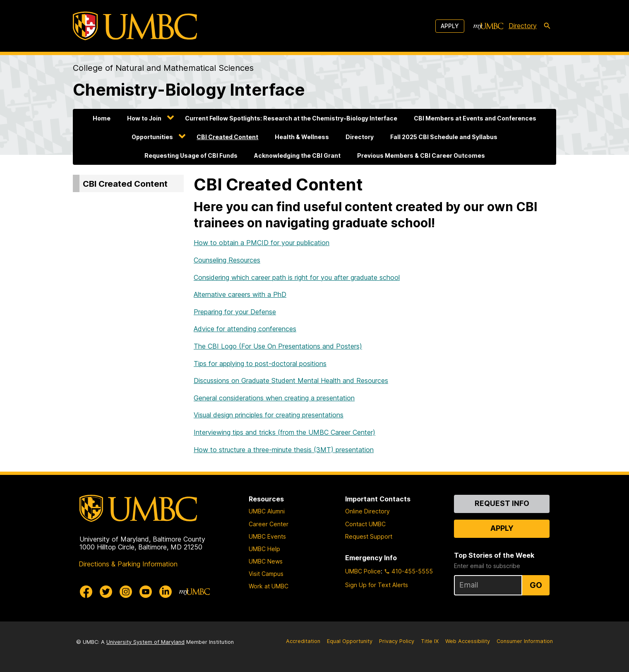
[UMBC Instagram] (126, 592)
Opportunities (152, 137)
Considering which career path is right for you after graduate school (297, 277)
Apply (450, 26)
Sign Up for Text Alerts (377, 585)
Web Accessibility (468, 641)
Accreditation (303, 641)
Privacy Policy (397, 641)
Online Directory (367, 511)
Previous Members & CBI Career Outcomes (421, 155)
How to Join (144, 118)
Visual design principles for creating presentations (269, 415)
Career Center (269, 524)
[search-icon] (547, 26)
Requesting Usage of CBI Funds (191, 155)
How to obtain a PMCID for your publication (262, 243)
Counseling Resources (227, 260)
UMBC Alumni (267, 511)
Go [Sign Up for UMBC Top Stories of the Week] (536, 585)
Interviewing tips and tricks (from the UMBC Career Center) (284, 432)
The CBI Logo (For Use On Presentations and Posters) (278, 346)
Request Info (502, 503)
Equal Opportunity (350, 641)
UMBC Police (363, 571)
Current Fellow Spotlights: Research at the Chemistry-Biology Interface (291, 118)
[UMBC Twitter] (106, 592)
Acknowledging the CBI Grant (297, 155)
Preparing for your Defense (235, 312)
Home (102, 118)
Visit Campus (266, 574)
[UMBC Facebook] (86, 592)
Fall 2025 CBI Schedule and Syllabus (444, 137)
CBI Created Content (227, 137)
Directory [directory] (523, 26)
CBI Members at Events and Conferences (475, 118)
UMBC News (266, 561)
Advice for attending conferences (245, 329)
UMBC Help (264, 549)
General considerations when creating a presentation (274, 398)
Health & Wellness (302, 137)
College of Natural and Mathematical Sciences (163, 68)
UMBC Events (267, 536)
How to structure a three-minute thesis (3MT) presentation (284, 450)
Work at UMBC (269, 586)
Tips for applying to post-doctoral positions (260, 364)
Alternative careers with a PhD (240, 294)
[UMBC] (135, 26)
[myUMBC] (488, 26)
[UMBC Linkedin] (166, 592)
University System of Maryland (145, 642)
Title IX (430, 641)
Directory (360, 137)
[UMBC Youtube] (146, 592)
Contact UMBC (365, 524)
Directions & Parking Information (128, 564)
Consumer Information (525, 641)
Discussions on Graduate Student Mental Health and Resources (291, 381)
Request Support (369, 536)
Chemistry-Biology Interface (189, 90)
